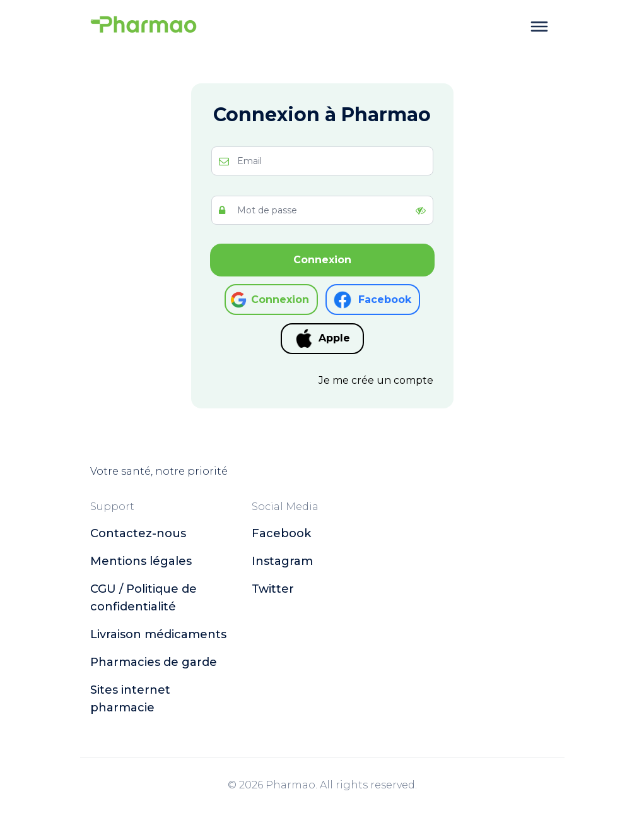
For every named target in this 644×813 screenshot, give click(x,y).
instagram (282, 561)
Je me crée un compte (376, 380)
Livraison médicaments (158, 634)
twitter (273, 589)
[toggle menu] (539, 27)
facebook (281, 533)
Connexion (322, 260)
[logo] (144, 27)
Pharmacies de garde (154, 662)
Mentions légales (141, 561)
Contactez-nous (138, 533)
